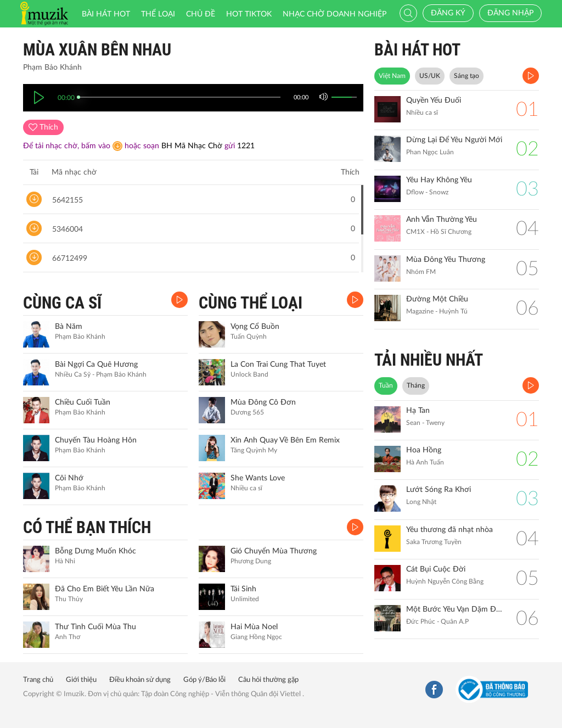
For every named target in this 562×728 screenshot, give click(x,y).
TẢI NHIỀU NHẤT (429, 360)
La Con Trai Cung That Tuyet (278, 365)
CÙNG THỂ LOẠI (251, 303)
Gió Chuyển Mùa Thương (274, 551)
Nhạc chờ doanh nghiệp (335, 14)
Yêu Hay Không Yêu (439, 180)
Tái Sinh (243, 589)
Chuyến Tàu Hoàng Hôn (96, 440)
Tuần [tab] (386, 385)
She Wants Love (258, 478)
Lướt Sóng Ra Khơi (439, 490)
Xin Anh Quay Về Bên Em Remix (285, 440)
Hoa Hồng (424, 450)
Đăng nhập (510, 13)
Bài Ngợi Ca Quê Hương (96, 365)
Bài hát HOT (106, 14)
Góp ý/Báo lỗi (204, 680)
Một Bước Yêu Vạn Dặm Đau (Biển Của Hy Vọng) (456, 609)
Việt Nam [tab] (392, 76)
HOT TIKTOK (249, 14)
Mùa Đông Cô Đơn (263, 402)
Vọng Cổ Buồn (255, 327)
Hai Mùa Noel (254, 627)
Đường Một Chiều (437, 299)
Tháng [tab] (416, 385)
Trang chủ (38, 680)
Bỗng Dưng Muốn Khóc (95, 551)
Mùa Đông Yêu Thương (446, 260)
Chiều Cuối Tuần (83, 402)
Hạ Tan (418, 411)
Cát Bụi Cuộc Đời (436, 569)
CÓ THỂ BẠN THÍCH (87, 527)
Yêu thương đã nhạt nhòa (449, 530)
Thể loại (158, 14)
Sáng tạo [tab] (467, 76)
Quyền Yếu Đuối (434, 100)
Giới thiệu (81, 680)
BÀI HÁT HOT (417, 50)
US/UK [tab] (430, 76)
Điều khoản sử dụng (140, 680)
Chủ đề (201, 14)
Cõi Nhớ (69, 478)
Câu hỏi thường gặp (268, 680)
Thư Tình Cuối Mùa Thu (95, 627)
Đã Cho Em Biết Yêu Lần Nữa (105, 589)
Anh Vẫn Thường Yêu (442, 220)
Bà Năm (69, 327)
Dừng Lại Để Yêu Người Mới (454, 140)
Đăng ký (448, 13)
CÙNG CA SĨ (62, 303)
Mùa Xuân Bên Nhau (97, 50)
